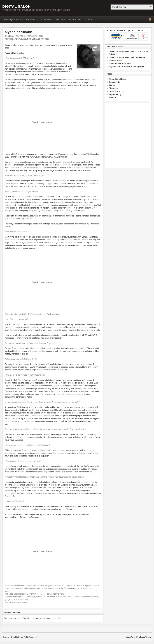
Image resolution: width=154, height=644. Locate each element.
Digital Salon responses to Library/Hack (127, 67)
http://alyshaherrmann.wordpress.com (48, 88)
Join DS (59, 20)
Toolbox (88, 19)
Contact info (114, 82)
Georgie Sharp (115, 61)
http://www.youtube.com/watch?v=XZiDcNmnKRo (46, 157)
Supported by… (116, 95)
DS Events (31, 19)
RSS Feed (150, 19)
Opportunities (74, 19)
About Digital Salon (12, 20)
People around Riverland (28, 39)
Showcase (45, 20)
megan (11, 36)
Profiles (45, 39)
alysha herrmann (19, 32)
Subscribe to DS (116, 91)
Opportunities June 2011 (120, 64)
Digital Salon (16, 6)
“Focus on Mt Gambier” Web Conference (127, 57)
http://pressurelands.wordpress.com (34, 85)
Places (112, 85)
